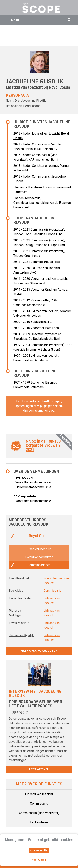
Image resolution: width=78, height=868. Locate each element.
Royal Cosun (59, 88)
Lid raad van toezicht (39, 794)
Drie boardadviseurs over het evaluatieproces (35, 704)
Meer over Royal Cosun (39, 651)
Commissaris (39, 804)
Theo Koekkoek (19, 578)
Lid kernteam (39, 822)
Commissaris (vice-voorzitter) (39, 813)
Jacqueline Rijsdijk (21, 635)
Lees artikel (39, 769)
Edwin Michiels (19, 623)
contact (34, 411)
